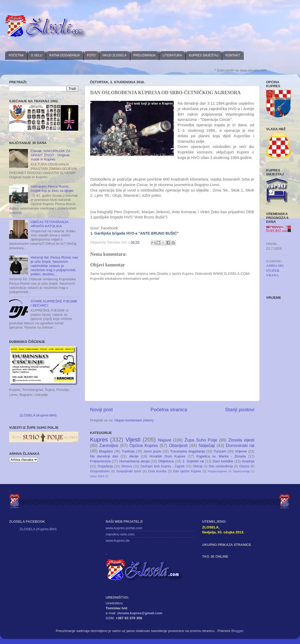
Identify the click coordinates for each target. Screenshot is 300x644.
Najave (165, 440)
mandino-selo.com (120, 534)
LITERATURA (172, 55)
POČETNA (16, 55)
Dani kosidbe (223, 461)
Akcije (134, 456)
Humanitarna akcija (134, 461)
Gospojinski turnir (129, 471)
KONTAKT (233, 55)
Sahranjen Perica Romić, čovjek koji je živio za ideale (52, 189)
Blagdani (106, 451)
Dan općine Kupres (187, 471)
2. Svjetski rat (193, 461)
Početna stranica (169, 410)
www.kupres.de (118, 541)
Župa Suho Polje (201, 440)
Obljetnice (166, 461)
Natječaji (207, 445)
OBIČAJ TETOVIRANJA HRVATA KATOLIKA (49, 224)
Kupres (99, 440)
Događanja (105, 466)
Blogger (237, 631)
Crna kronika (157, 471)
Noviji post (101, 410)
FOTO (91, 55)
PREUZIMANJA (145, 55)
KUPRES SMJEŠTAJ (204, 55)
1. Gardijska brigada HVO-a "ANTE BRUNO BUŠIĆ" (134, 233)
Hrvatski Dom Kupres (167, 456)
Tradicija (128, 451)
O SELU (37, 55)
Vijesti (133, 440)
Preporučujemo (217, 471)
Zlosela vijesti (241, 440)
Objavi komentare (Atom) (134, 420)
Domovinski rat (240, 445)
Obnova (127, 466)
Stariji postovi (240, 410)
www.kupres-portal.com (124, 528)
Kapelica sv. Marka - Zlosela (221, 456)
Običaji (198, 466)
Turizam (220, 451)
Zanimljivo (109, 445)
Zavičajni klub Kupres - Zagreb (163, 466)
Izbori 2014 (97, 476)
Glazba (244, 466)
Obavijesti (178, 445)
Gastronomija (241, 471)
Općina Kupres (144, 445)
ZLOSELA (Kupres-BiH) (38, 415)
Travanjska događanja (187, 451)
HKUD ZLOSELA (114, 55)
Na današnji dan (104, 456)
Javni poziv (152, 451)
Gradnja (248, 461)
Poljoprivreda (100, 461)
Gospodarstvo (100, 471)
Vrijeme (241, 451)
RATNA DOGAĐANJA (65, 55)
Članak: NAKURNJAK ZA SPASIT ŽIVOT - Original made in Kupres (50, 155)
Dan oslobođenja (221, 466)
